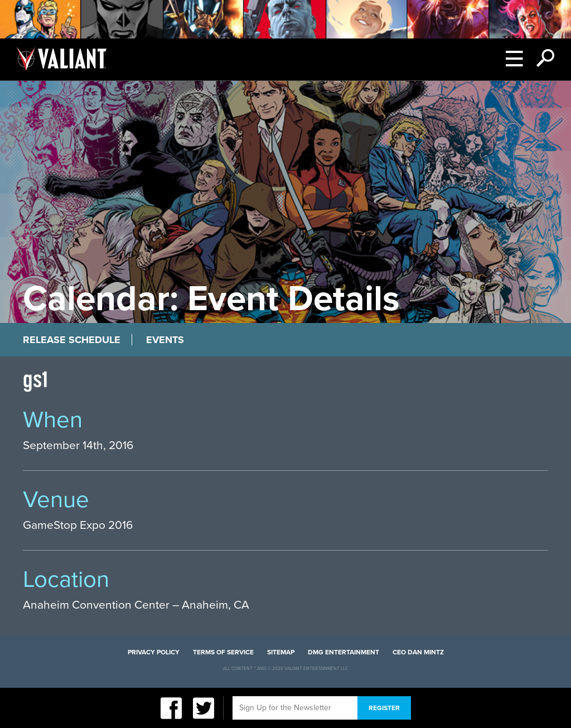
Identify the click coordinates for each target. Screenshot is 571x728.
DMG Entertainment (343, 652)
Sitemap (281, 652)
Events (165, 340)
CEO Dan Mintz (418, 652)
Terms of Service (223, 652)
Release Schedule (72, 340)
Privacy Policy (154, 652)
